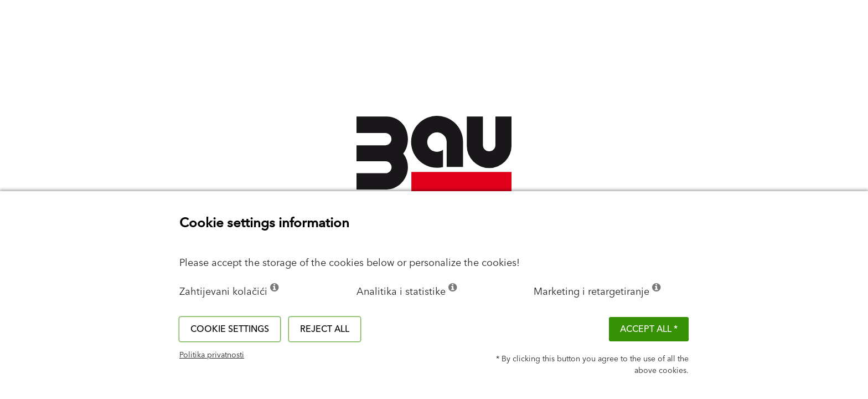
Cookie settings (230, 329)
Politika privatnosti (212, 355)
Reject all (325, 329)
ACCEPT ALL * (649, 329)
